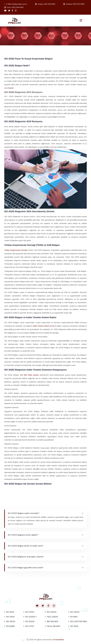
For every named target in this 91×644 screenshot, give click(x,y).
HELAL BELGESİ (53, 626)
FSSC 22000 (52, 617)
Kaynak (11, 88)
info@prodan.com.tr (19, 4)
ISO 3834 (74, 626)
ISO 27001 (30, 612)
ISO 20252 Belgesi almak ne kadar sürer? (26, 546)
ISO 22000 (52, 612)
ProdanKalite (59, 640)
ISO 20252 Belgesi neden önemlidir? (24, 513)
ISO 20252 (75, 612)
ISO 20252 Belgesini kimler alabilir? (23, 535)
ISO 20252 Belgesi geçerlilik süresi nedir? (26, 568)
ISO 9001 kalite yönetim (29, 375)
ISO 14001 (10, 617)
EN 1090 (74, 617)
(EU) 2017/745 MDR (78, 621)
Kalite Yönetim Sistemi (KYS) (44, 326)
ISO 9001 (10, 612)
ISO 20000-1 (31, 617)
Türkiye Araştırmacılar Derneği (16, 250)
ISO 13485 (10, 626)
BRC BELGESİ (52, 621)
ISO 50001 (30, 621)
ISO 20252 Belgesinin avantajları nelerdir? (26, 557)
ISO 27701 (30, 626)
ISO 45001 (11, 621)
